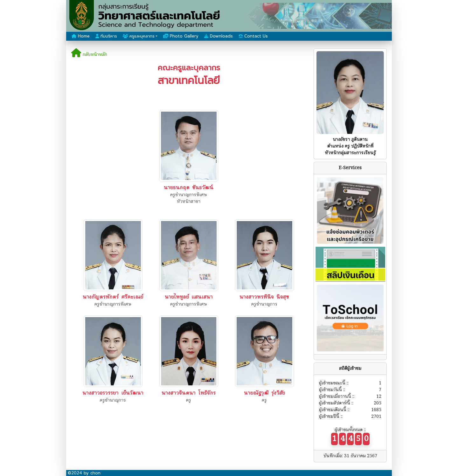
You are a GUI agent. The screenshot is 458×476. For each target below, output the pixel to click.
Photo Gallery (181, 36)
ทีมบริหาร (106, 36)
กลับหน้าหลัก (89, 55)
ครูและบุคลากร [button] (139, 36)
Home (81, 36)
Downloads (219, 36)
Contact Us (253, 36)
